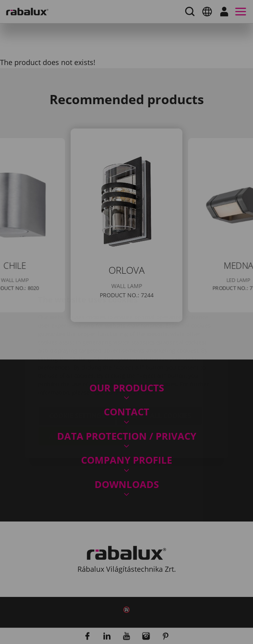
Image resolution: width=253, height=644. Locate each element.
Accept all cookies (82, 389)
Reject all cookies (159, 368)
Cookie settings (77, 368)
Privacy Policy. (136, 345)
